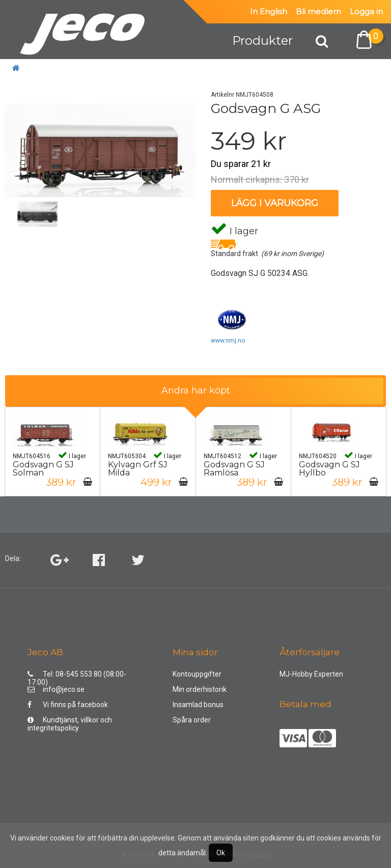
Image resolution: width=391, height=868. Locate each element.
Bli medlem (318, 11)
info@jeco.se (56, 689)
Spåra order (192, 720)
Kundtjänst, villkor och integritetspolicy (70, 722)
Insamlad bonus (198, 705)
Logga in (366, 11)
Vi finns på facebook (68, 705)
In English (269, 11)
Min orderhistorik (200, 689)
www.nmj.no (228, 341)
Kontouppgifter (197, 674)
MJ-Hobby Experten (311, 674)
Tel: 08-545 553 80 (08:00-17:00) (77, 676)
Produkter (262, 40)
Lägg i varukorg (275, 203)
